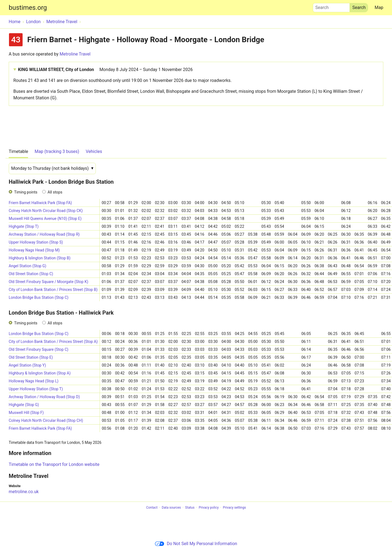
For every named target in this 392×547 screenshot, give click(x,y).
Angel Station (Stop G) (27, 266)
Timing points (26, 192)
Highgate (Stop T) (24, 226)
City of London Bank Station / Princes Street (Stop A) (53, 342)
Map (379, 7)
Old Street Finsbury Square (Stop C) (39, 349)
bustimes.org (28, 8)
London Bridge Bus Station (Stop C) (39, 297)
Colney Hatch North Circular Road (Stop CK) (46, 211)
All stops (55, 192)
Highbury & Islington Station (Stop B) (40, 258)
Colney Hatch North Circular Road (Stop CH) (46, 420)
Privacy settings (235, 508)
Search (331, 6)
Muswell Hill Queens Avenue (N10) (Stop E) (45, 219)
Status (190, 508)
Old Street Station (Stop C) (31, 274)
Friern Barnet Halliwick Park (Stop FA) (40, 203)
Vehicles (94, 151)
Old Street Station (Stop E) (31, 357)
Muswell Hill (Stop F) (26, 413)
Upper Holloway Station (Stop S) (36, 242)
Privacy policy (209, 508)
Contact (152, 508)
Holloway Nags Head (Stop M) (34, 250)
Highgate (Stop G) (24, 405)
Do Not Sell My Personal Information (196, 544)
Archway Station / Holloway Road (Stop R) (44, 234)
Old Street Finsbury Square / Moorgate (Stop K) (48, 282)
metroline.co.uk (24, 492)
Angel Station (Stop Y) (27, 365)
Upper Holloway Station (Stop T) (36, 389)
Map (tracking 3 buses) (57, 151)
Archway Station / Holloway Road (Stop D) (44, 397)
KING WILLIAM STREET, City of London (105, 70)
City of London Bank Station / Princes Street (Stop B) (53, 290)
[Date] (52, 168)
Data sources (171, 508)
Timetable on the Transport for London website (54, 464)
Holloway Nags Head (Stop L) (34, 381)
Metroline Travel (75, 54)
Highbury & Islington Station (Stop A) (40, 373)
